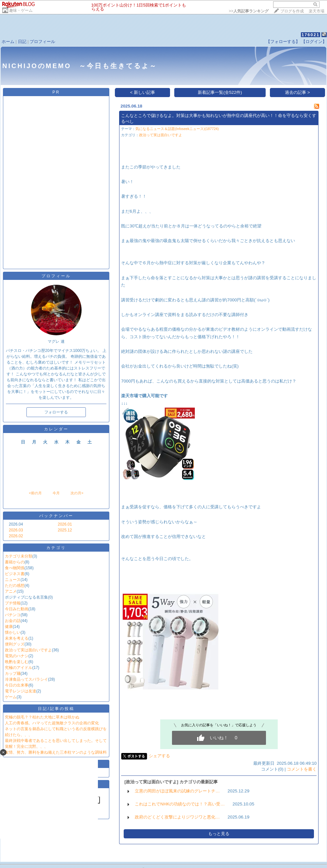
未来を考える (17, 638)
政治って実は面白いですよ (28, 650)
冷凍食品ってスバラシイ (26, 679)
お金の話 (13, 621)
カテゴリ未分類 (19, 556)
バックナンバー (56, 516)
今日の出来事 (17, 685)
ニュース (13, 580)
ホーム (8, 42)
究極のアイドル (19, 668)
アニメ (11, 591)
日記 (22, 42)
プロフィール (42, 42)
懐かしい (13, 632)
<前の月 (35, 493)
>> (249, 11)
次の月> (77, 493)
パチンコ (13, 615)
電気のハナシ (17, 656)
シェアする (159, 756)
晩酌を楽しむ (17, 662)
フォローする (56, 412)
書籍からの (15, 562)
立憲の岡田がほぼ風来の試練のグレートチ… (177, 791)
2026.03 (16, 530)
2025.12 (65, 530)
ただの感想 (15, 586)
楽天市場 (317, 11)
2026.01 (65, 524)
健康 (9, 627)
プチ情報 (13, 603)
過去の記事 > (297, 92)
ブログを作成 (292, 11)
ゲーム (11, 697)
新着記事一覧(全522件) (220, 92)
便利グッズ (15, 644)
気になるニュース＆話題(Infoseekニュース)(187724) (177, 129)
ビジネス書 (15, 574)
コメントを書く (302, 769)
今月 (56, 493)
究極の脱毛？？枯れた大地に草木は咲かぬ (42, 717)
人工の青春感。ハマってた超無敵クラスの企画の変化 (52, 723)
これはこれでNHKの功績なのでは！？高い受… (180, 804)
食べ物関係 (15, 568)
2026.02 (16, 536)
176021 (311, 35)
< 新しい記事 (143, 92)
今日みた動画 (17, 609)
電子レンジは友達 (21, 691)
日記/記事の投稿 (56, 709)
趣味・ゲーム (21, 10)
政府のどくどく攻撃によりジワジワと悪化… (177, 817)
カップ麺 (13, 673)
